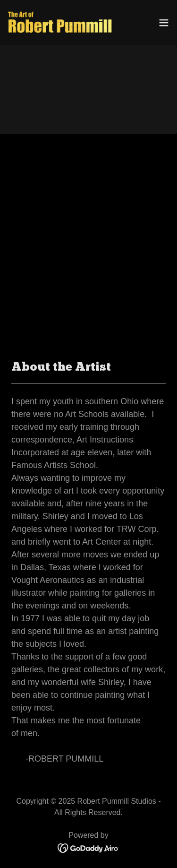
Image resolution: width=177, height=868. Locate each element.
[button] (164, 23)
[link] (60, 23)
